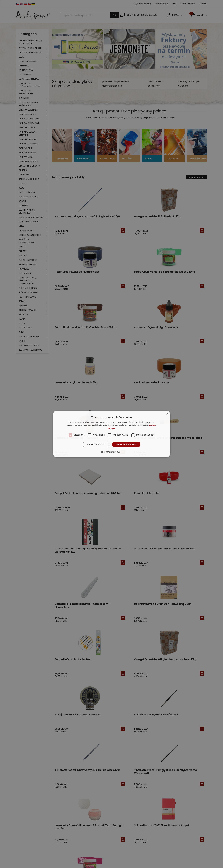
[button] (112, 452)
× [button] (167, 414)
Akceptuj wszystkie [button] (126, 444)
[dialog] (112, 434)
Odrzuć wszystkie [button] (96, 444)
